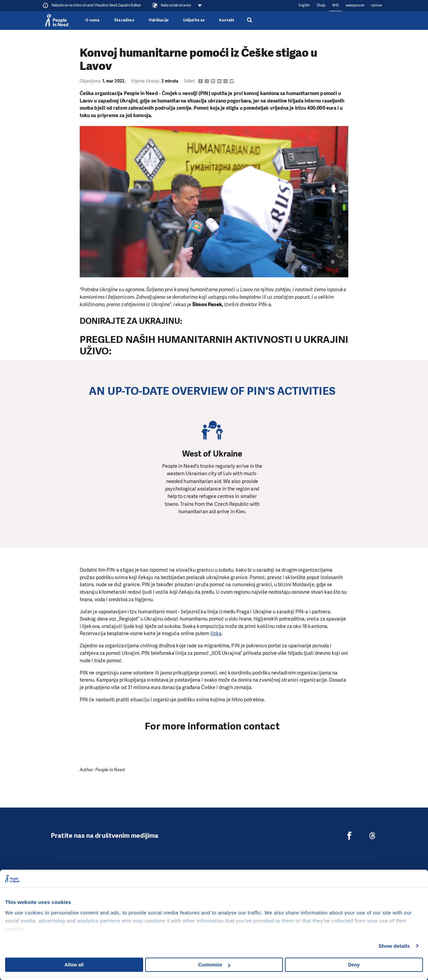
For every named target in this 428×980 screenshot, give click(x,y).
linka (216, 633)
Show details (394, 946)
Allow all (74, 965)
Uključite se (194, 20)
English (304, 5)
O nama (92, 20)
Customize (214, 965)
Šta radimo (124, 20)
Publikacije (159, 20)
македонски (355, 5)
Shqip (321, 5)
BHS (336, 5)
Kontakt (227, 20)
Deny (354, 965)
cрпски (376, 5)
